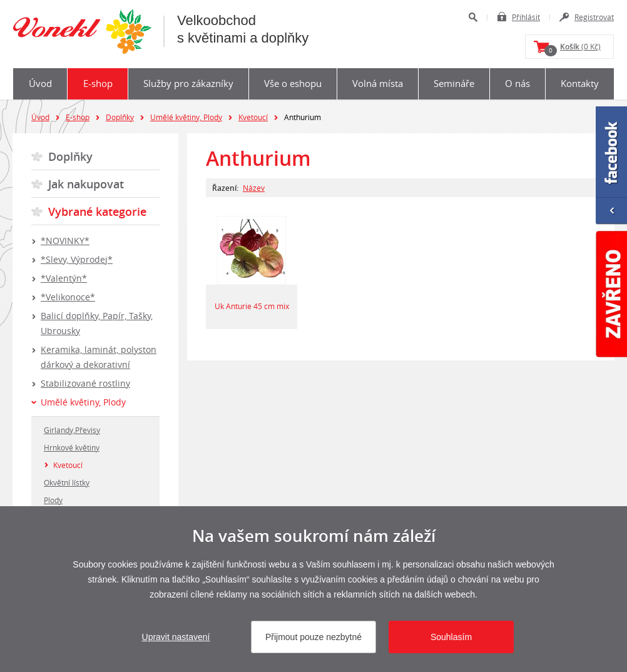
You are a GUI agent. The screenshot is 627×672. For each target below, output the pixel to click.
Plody (53, 500)
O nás (517, 83)
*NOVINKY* (65, 241)
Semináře (454, 83)
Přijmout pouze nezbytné (313, 637)
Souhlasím (451, 637)
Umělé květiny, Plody (186, 117)
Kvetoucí (253, 117)
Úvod (40, 83)
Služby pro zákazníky (188, 83)
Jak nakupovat (86, 184)
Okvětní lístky (67, 482)
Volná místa (378, 83)
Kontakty (580, 83)
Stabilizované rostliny (85, 383)
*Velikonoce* (68, 297)
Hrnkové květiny (72, 447)
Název (254, 188)
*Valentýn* (64, 278)
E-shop (98, 83)
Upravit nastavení (176, 637)
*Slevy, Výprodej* (77, 259)
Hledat (473, 17)
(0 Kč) (573, 49)
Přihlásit (526, 17)
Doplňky (120, 117)
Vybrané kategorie (97, 211)
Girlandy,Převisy (72, 430)
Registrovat (594, 17)
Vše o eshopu (293, 83)
